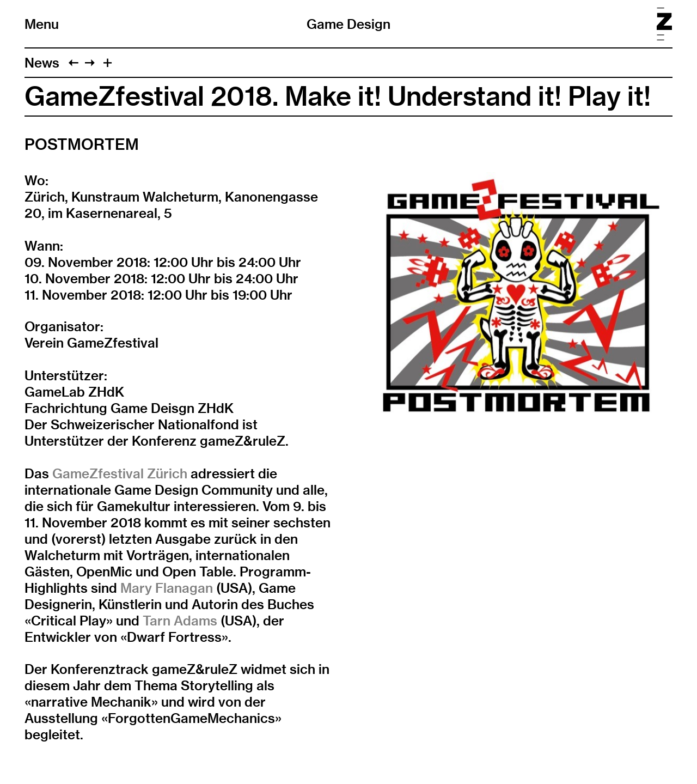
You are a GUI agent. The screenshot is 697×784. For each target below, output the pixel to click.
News (42, 63)
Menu (42, 24)
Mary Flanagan (167, 588)
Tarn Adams (178, 621)
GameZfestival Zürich (118, 473)
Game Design (348, 24)
